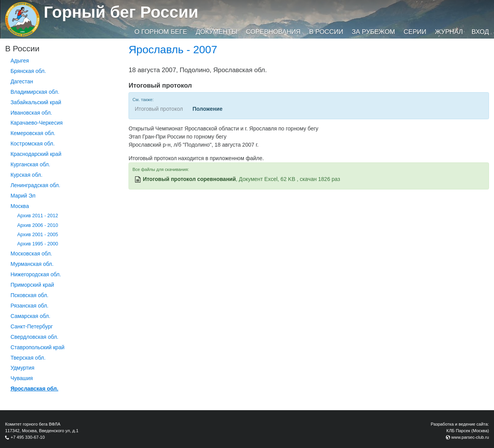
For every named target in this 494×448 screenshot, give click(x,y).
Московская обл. (31, 254)
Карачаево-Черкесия (36, 123)
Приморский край (32, 285)
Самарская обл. (30, 316)
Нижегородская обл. (36, 274)
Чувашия (22, 378)
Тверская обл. (28, 358)
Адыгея (20, 61)
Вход (480, 32)
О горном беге (161, 32)
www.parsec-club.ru (470, 437)
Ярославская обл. (34, 389)
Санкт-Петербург (32, 326)
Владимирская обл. (35, 92)
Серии (415, 32)
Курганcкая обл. (30, 164)
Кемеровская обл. (33, 133)
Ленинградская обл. (35, 185)
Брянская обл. (28, 71)
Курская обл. (26, 175)
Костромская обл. (32, 144)
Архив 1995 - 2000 (38, 244)
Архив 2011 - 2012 (38, 216)
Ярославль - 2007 (173, 50)
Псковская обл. (29, 295)
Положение (208, 109)
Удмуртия (22, 368)
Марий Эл (23, 196)
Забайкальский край (36, 102)
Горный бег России (121, 12)
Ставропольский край (37, 347)
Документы (216, 32)
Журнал (449, 32)
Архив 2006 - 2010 (38, 225)
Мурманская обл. (32, 264)
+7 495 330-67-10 (28, 437)
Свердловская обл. (34, 337)
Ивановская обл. (31, 113)
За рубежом (374, 32)
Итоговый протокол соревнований (189, 179)
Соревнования (273, 32)
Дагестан (22, 81)
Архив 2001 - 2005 (38, 235)
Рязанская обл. (29, 306)
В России (326, 32)
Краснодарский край (36, 154)
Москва (20, 206)
